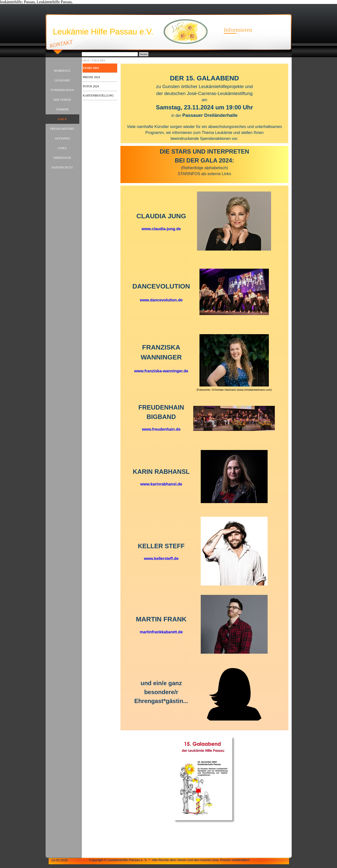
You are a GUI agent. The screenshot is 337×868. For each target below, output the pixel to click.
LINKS (62, 148)
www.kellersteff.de (161, 559)
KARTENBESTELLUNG (98, 96)
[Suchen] (110, 54)
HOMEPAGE (62, 71)
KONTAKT (61, 44)
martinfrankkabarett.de (161, 632)
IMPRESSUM (62, 158)
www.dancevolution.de (161, 300)
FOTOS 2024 (91, 86)
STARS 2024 (91, 68)
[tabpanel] (204, 103)
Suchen (144, 54)
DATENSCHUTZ (62, 167)
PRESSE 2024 (91, 77)
